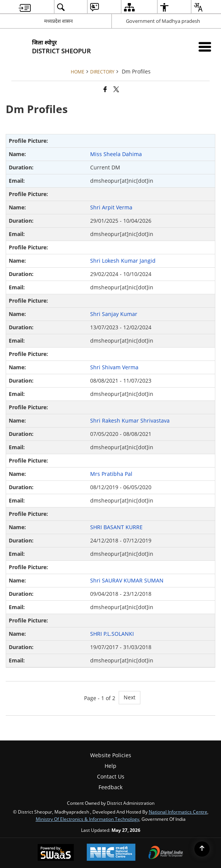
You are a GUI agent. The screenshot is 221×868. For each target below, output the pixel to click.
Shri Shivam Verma (114, 367)
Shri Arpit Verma (111, 207)
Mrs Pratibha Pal (111, 474)
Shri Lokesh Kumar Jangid (123, 261)
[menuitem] (25, 7)
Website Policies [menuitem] (111, 755)
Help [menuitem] (110, 766)
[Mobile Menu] (205, 47)
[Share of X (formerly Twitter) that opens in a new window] (116, 89)
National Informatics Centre (178, 812)
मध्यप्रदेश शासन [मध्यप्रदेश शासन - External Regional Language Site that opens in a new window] (58, 21)
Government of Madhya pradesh (163, 21)
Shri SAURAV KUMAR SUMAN (127, 580)
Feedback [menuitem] (110, 787)
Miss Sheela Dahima (116, 154)
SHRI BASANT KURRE (116, 527)
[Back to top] (202, 849)
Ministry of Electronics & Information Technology (87, 819)
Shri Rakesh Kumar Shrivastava (130, 420)
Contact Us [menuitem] (111, 776)
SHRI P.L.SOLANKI (112, 634)
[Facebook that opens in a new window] (105, 89)
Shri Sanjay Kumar (114, 314)
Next (130, 697)
